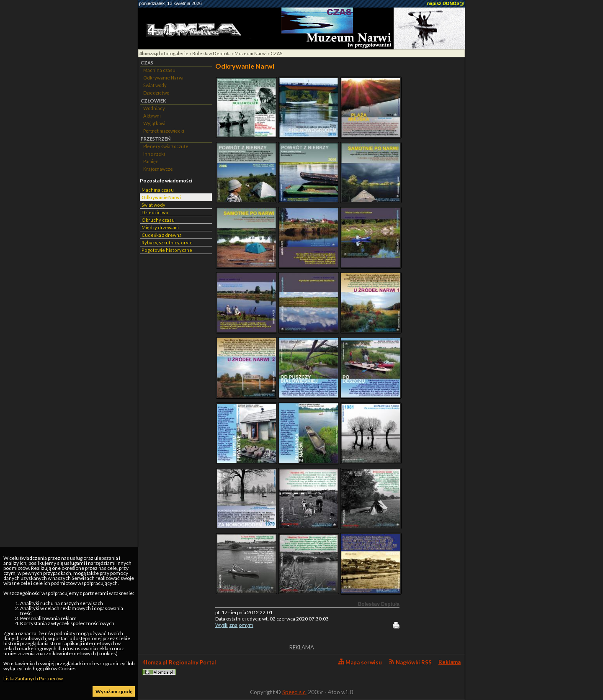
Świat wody (155, 85)
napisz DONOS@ (446, 3)
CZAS (277, 53)
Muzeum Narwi (251, 53)
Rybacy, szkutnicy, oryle (167, 242)
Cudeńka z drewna (162, 235)
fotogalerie (176, 53)
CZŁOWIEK (153, 101)
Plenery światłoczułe (166, 146)
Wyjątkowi (154, 123)
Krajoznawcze (158, 169)
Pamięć (151, 161)
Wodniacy (154, 108)
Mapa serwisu (360, 662)
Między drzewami (160, 227)
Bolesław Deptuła (211, 53)
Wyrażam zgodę (114, 691)
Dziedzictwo (156, 93)
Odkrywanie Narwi (163, 78)
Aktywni (152, 116)
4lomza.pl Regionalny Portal (179, 667)
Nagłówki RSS (410, 662)
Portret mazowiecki (164, 131)
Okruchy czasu (158, 220)
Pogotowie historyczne (167, 250)
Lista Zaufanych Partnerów (33, 678)
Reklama (450, 662)
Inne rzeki (154, 154)
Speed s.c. (294, 692)
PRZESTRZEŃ (156, 139)
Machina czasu (159, 70)
